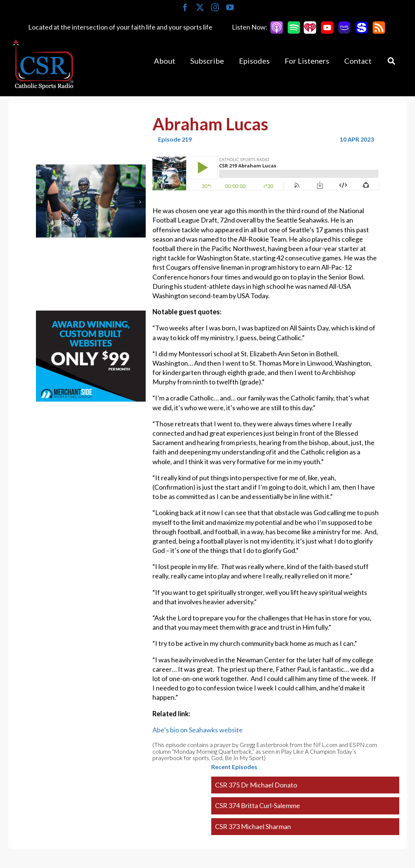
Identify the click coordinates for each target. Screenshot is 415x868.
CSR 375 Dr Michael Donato (256, 785)
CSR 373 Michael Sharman (253, 826)
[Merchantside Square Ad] (91, 315)
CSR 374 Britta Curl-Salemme (258, 805)
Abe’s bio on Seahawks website (198, 730)
